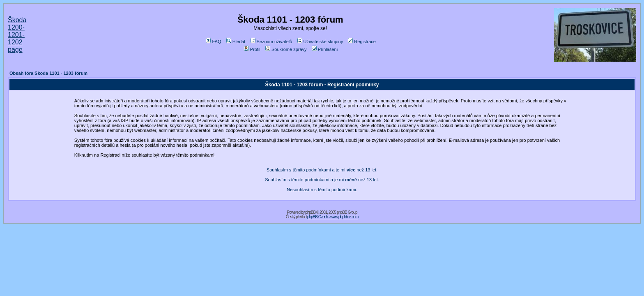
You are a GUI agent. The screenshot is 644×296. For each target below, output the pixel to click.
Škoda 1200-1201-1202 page (17, 35)
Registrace (362, 42)
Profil (252, 49)
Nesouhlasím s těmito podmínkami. (322, 190)
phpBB (310, 212)
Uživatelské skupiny (320, 42)
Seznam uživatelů (271, 42)
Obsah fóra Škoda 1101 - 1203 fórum (48, 73)
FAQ (213, 42)
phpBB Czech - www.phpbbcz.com (333, 217)
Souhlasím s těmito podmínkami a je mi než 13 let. (322, 170)
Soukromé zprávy (286, 49)
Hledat (236, 42)
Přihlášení (325, 49)
